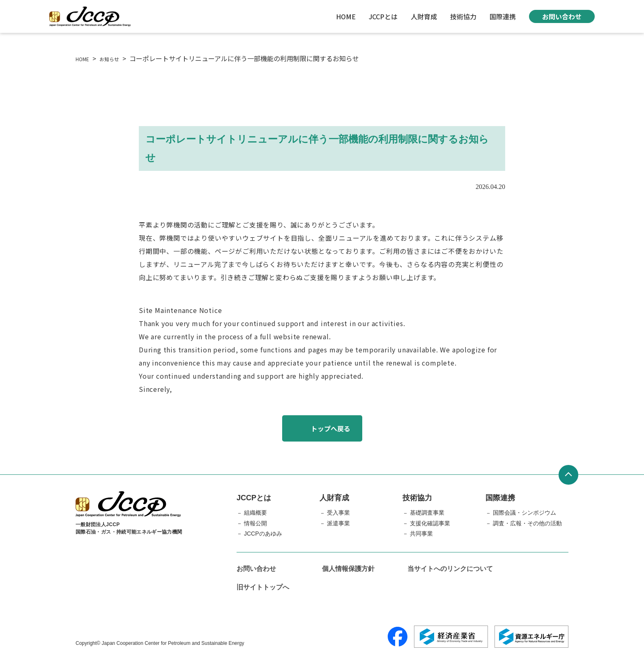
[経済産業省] (451, 637)
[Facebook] (398, 637)
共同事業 (421, 534)
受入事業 (338, 513)
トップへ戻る (331, 428)
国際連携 (503, 16)
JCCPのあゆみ (263, 534)
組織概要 (255, 513)
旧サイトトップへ (263, 587)
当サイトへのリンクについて (450, 569)
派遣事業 (338, 523)
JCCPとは (383, 16)
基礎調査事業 (427, 513)
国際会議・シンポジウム (524, 513)
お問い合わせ (562, 16)
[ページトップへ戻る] (568, 475)
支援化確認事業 (430, 523)
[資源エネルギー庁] (531, 637)
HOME (346, 16)
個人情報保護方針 (348, 569)
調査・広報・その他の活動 (527, 523)
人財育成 (424, 16)
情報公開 (255, 523)
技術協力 (463, 16)
